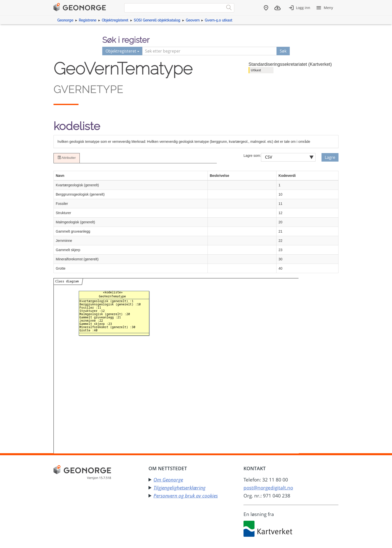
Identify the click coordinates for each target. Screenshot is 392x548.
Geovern (193, 20)
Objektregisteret (115, 20)
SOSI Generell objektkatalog (157, 20)
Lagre (330, 157)
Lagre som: (252, 156)
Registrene (87, 20)
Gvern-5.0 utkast (218, 20)
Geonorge (65, 20)
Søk (283, 51)
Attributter (66, 158)
